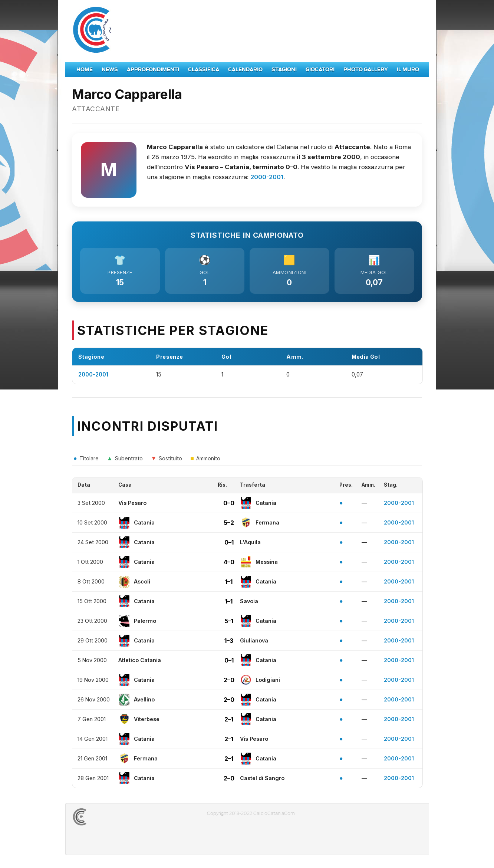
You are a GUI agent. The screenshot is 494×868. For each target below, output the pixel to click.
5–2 (229, 525)
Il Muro (408, 70)
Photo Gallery (366, 70)
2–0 (229, 682)
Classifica (204, 70)
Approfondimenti (153, 70)
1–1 (229, 583)
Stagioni (284, 70)
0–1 (229, 544)
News (110, 70)
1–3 (229, 642)
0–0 (229, 505)
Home (85, 70)
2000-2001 (267, 177)
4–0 (229, 564)
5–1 (229, 623)
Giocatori (320, 70)
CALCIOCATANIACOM (106, 819)
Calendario (245, 70)
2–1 (229, 721)
